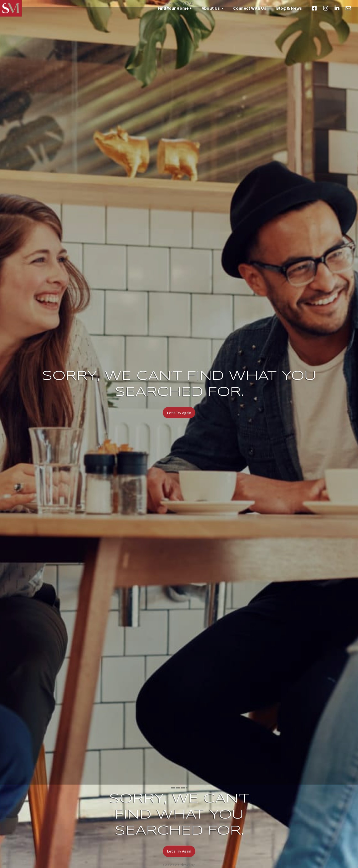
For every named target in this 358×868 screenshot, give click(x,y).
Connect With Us (250, 8)
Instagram (326, 8)
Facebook (314, 8)
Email (348, 8)
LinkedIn (337, 8)
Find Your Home (173, 8)
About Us (211, 8)
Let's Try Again (179, 413)
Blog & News (289, 8)
